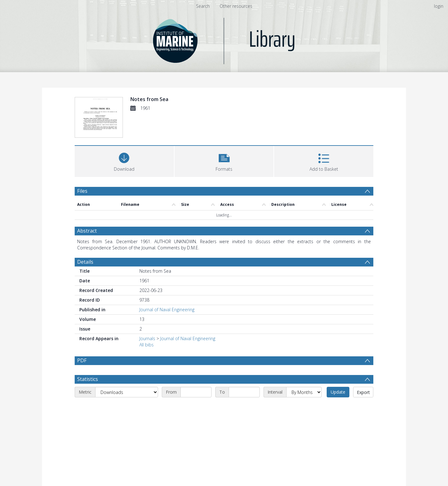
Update (338, 392)
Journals (147, 338)
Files (82, 191)
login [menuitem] (439, 6)
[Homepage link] (224, 39)
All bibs (147, 345)
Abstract (87, 231)
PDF (82, 360)
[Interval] (304, 392)
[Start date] (196, 392)
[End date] (244, 392)
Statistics (88, 379)
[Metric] (127, 392)
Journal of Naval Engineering (167, 310)
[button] (224, 161)
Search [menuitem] (203, 6)
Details (85, 262)
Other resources (236, 6)
